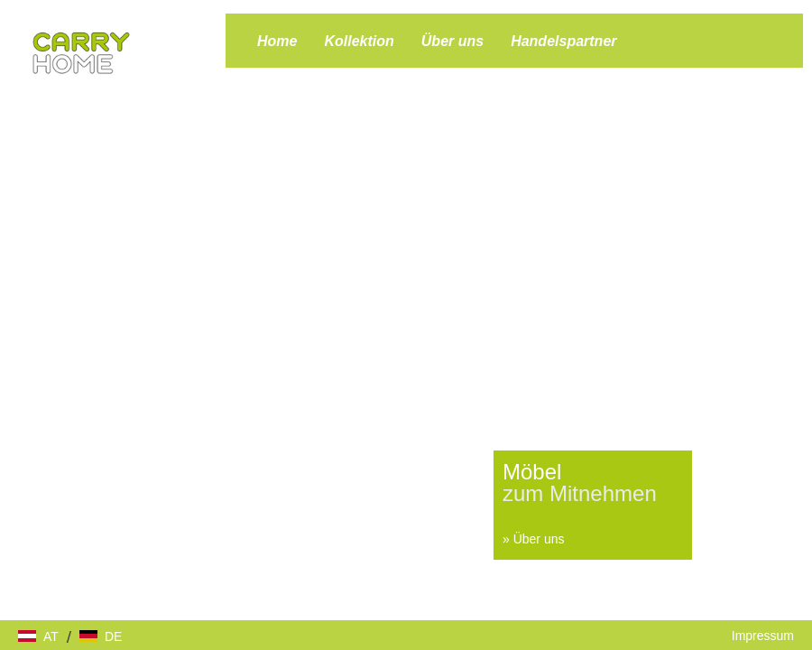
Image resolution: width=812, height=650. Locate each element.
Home (277, 41)
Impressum (763, 636)
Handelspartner (563, 41)
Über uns (452, 41)
